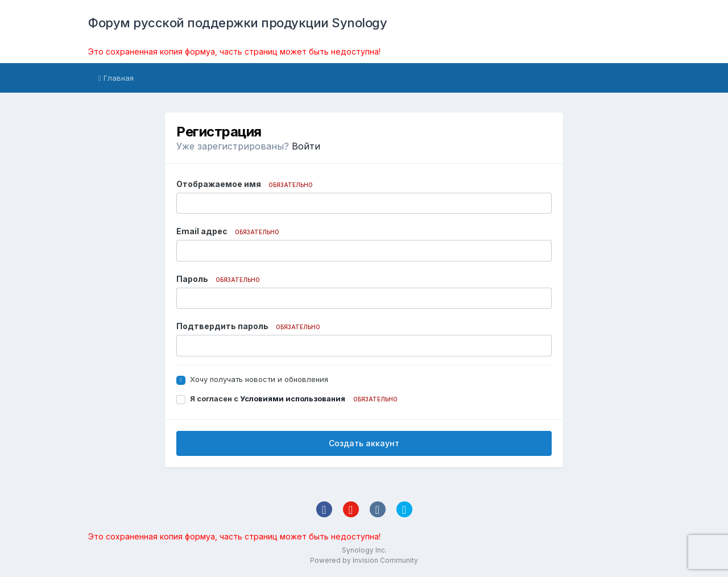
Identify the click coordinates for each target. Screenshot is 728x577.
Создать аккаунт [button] (364, 443)
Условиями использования (293, 398)
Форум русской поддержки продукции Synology (237, 23)
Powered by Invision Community (364, 560)
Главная (116, 78)
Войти (306, 146)
